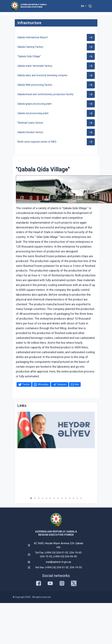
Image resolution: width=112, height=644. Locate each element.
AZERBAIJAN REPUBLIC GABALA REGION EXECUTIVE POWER (34, 6)
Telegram (62, 384)
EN (83, 6)
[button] (31, 498)
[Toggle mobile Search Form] (90, 6)
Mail (77, 384)
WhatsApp (43, 384)
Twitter (26, 384)
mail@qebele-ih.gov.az (58, 562)
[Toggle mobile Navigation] (98, 6)
